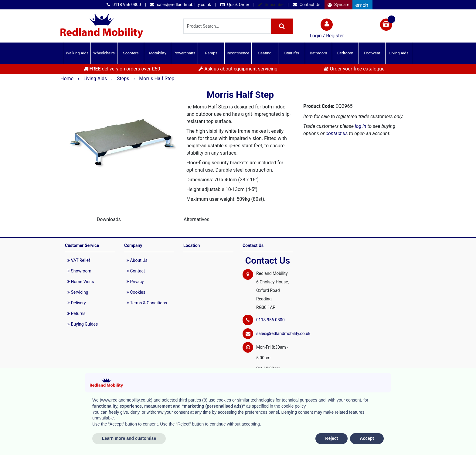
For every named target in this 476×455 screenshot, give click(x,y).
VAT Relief (79, 260)
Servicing (78, 292)
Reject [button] (331, 438)
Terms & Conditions (147, 303)
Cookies (136, 292)
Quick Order (235, 5)
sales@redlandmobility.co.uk (180, 5)
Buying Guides (83, 324)
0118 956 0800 (124, 5)
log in (361, 126)
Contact (136, 271)
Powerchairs (185, 53)
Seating (265, 53)
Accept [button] (367, 438)
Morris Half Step (157, 79)
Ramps (211, 53)
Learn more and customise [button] (129, 438)
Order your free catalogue (354, 69)
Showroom (79, 271)
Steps (124, 79)
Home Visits (81, 282)
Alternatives (197, 219)
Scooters (131, 53)
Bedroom (345, 53)
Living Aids (399, 53)
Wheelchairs (104, 53)
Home (68, 79)
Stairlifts (291, 53)
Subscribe (271, 5)
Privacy (135, 282)
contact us (337, 133)
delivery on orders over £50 (122, 69)
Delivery (77, 303)
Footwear (372, 53)
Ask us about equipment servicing (238, 69)
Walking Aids (77, 53)
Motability (157, 53)
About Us (137, 260)
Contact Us (306, 5)
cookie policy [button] (293, 406)
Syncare (338, 5)
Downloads (109, 219)
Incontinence (238, 53)
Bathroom (318, 53)
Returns (76, 313)
